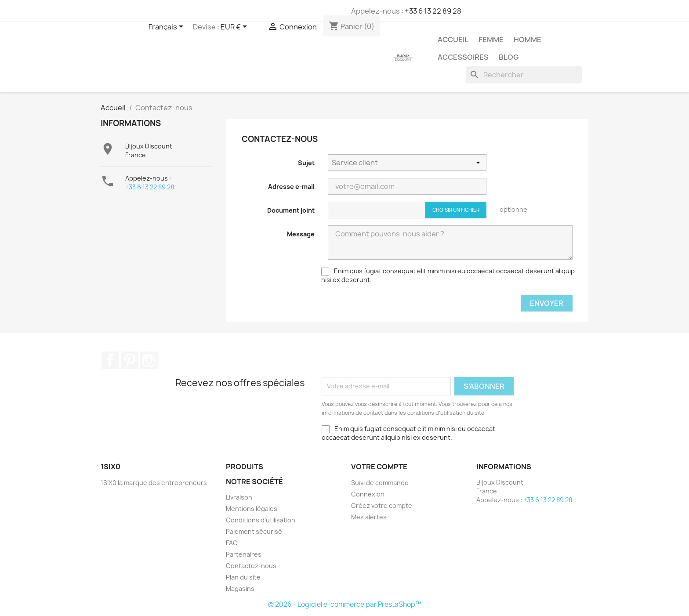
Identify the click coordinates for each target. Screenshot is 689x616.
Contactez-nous (251, 566)
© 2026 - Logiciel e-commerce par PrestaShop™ (345, 604)
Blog (509, 57)
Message (301, 234)
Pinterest (130, 360)
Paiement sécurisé (254, 531)
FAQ (232, 543)
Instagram (149, 360)
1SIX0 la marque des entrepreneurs (154, 483)
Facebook (110, 360)
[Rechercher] (524, 75)
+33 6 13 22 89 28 (433, 11)
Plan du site (243, 577)
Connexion (368, 494)
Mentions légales (252, 509)
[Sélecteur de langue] (167, 27)
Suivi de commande (380, 483)
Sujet (306, 163)
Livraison (239, 497)
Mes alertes (369, 517)
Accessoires (463, 57)
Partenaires (244, 554)
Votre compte (379, 467)
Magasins (240, 589)
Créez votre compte (382, 505)
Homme (528, 40)
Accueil (453, 40)
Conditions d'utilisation (261, 520)
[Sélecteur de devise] (235, 27)
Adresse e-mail (291, 187)
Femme (491, 40)
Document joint (291, 210)
